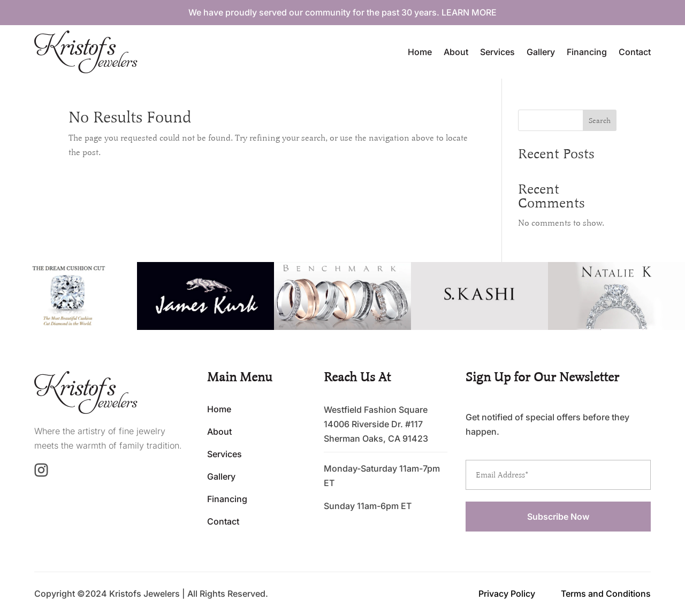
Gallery (541, 52)
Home (420, 52)
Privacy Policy (507, 594)
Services (497, 52)
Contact (635, 52)
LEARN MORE (469, 12)
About (456, 52)
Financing (587, 52)
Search (600, 121)
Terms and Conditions (606, 594)
